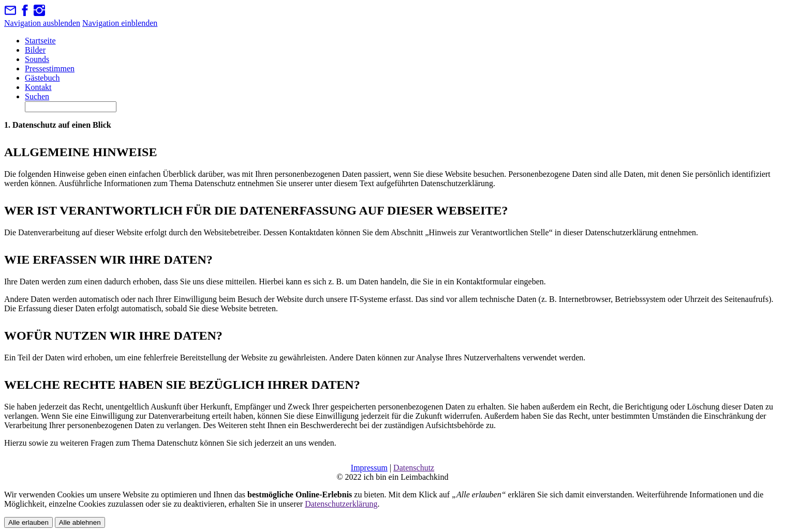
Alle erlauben (28, 522)
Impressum (369, 468)
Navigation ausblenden (42, 23)
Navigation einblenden (120, 23)
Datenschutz (414, 468)
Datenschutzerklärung (341, 504)
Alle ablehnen (80, 522)
